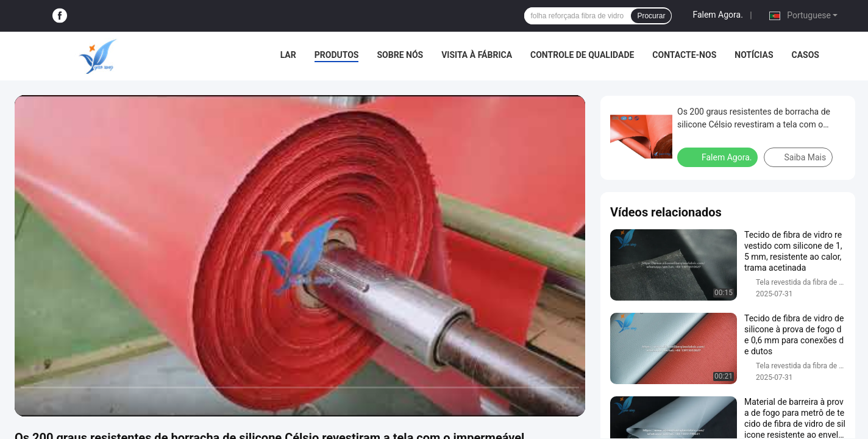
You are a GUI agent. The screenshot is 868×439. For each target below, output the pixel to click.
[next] (79, 402)
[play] (300, 255)
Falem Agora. (717, 15)
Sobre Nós (400, 55)
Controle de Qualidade (582, 55)
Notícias (754, 55)
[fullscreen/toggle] (569, 402)
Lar (288, 55)
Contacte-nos (684, 55)
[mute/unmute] (104, 402)
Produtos (337, 55)
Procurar (651, 16)
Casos (806, 55)
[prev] (30, 402)
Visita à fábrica (477, 55)
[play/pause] (55, 402)
